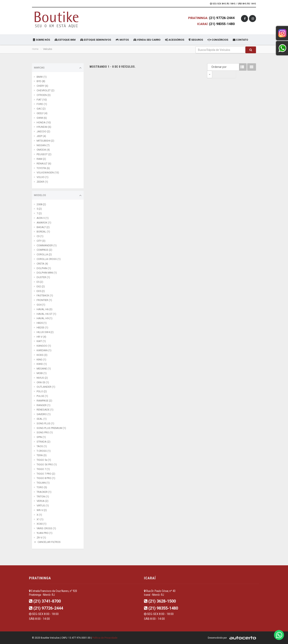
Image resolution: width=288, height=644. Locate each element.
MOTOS (122, 40)
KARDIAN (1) (44, 350)
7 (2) (39, 213)
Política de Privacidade (105, 638)
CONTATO (240, 40)
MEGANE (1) (44, 369)
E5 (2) (40, 282)
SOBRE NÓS (41, 40)
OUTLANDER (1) (46, 387)
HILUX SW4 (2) (45, 332)
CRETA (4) (42, 264)
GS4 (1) (41, 305)
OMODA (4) (43, 150)
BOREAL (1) (43, 232)
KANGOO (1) (44, 346)
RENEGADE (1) (45, 410)
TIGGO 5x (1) (44, 460)
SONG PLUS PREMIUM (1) (51, 428)
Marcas (58, 68)
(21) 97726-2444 (222, 18)
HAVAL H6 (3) (44, 309)
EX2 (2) (41, 286)
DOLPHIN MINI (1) (47, 273)
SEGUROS (196, 40)
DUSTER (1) (43, 277)
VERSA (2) (42, 501)
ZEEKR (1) (42, 182)
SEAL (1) (42, 419)
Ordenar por (211, 67)
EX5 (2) (41, 291)
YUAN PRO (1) (44, 533)
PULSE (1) (42, 396)
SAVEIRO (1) (44, 414)
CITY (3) (41, 241)
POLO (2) (42, 391)
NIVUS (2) (42, 378)
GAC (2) (41, 109)
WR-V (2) (42, 510)
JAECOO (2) (43, 131)
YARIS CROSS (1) (46, 528)
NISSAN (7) (43, 145)
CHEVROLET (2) (45, 90)
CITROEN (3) (44, 95)
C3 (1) (40, 236)
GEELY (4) (42, 113)
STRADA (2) (43, 442)
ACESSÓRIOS (175, 40)
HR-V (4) (41, 337)
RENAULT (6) (44, 164)
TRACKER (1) (44, 492)
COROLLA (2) (44, 254)
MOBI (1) (42, 373)
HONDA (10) (44, 122)
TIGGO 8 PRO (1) (46, 478)
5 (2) (39, 209)
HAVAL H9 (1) (44, 318)
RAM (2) (41, 159)
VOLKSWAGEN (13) (48, 173)
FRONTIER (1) (44, 300)
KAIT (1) (41, 341)
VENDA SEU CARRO (147, 40)
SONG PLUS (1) (45, 423)
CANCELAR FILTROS (49, 542)
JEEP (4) (41, 136)
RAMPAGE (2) (44, 401)
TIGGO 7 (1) (43, 469)
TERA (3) (42, 455)
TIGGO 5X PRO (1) (47, 464)
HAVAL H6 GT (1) (46, 314)
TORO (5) (42, 487)
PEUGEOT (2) (44, 154)
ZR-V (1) (41, 538)
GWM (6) (42, 118)
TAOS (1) (42, 446)
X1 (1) (40, 519)
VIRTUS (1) (43, 506)
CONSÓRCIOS (218, 40)
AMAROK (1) (44, 223)
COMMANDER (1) (47, 245)
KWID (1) (42, 364)
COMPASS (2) (44, 250)
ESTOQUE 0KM (65, 40)
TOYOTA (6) (43, 168)
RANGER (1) (43, 405)
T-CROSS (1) (44, 451)
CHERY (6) (42, 86)
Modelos (58, 195)
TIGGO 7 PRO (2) (46, 474)
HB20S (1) (42, 328)
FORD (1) (42, 104)
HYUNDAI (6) (44, 127)
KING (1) (41, 360)
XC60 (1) (41, 524)
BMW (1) (42, 77)
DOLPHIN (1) (44, 268)
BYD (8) (41, 81)
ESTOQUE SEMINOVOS (96, 40)
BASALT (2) (43, 227)
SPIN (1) (41, 437)
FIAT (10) (42, 100)
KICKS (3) (42, 355)
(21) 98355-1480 (222, 24)
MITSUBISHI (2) (45, 141)
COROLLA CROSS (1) (49, 259)
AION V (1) (43, 218)
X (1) (39, 515)
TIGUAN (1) (43, 483)
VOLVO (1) (42, 177)
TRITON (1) (43, 497)
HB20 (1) (42, 323)
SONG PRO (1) (45, 432)
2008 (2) (41, 204)
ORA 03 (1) (43, 382)
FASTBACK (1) (45, 295)
